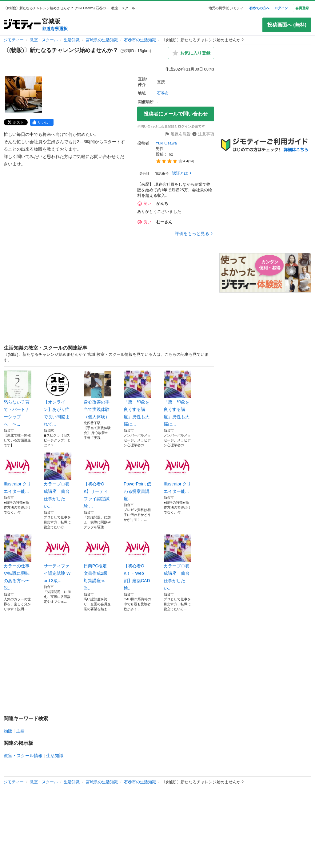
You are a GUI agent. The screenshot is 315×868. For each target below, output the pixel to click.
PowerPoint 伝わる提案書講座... (138, 477)
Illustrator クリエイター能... (18, 473)
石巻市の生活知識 (140, 40)
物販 (8, 731)
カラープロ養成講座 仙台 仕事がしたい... (58, 481)
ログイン (281, 8)
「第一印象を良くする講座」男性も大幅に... (138, 399)
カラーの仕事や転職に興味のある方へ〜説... (18, 562)
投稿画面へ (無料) (287, 25)
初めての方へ (259, 8)
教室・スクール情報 (23, 756)
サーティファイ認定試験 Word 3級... (58, 559)
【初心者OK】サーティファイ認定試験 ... (98, 481)
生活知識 (72, 40)
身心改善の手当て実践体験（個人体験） (98, 395)
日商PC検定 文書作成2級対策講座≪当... (98, 562)
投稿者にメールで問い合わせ (176, 114)
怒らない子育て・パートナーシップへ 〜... (18, 399)
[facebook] (42, 122)
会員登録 (302, 8)
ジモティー (14, 40)
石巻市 (163, 93)
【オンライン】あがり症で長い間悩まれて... (58, 399)
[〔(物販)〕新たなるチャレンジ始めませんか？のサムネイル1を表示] (23, 94)
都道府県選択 (55, 29)
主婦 (20, 731)
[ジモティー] (22, 25)
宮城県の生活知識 (102, 40)
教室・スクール (44, 40)
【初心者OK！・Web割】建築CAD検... (138, 562)
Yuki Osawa (166, 143)
